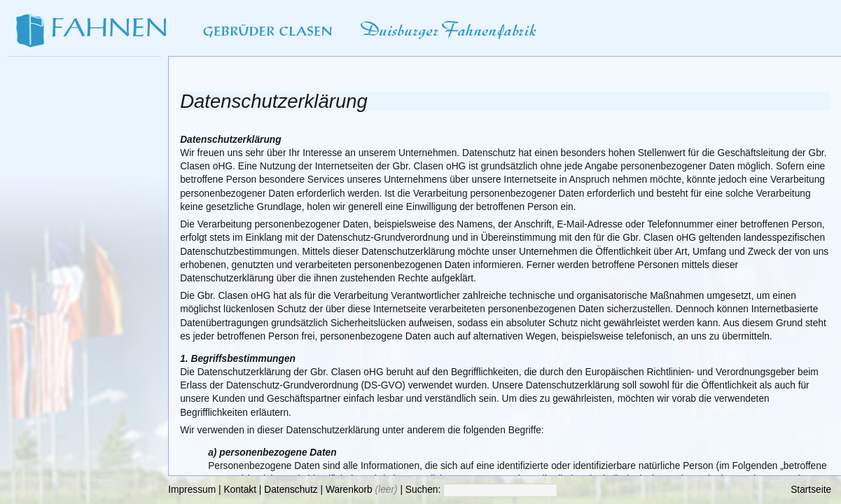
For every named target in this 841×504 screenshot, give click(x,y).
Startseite (811, 490)
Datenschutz (291, 490)
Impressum (192, 490)
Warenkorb (349, 490)
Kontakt (240, 490)
